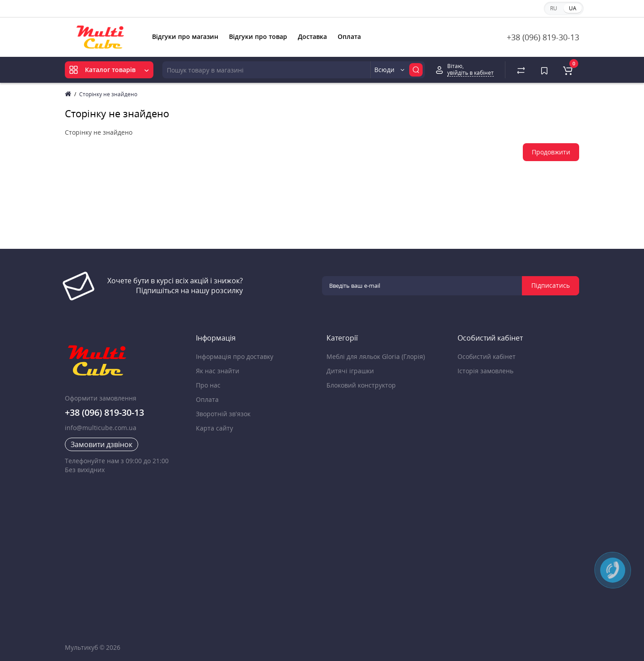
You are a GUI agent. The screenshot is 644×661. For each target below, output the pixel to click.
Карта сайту (214, 428)
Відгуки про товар (258, 36)
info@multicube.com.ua (101, 428)
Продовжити (551, 152)
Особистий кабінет (487, 356)
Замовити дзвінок (102, 444)
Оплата (349, 36)
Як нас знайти (218, 371)
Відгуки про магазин (185, 36)
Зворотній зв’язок (223, 414)
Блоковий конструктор (361, 385)
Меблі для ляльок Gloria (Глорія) (376, 356)
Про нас (208, 385)
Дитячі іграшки (350, 371)
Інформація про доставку (235, 356)
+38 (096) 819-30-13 (543, 37)
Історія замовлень (485, 371)
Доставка (312, 36)
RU (554, 8)
